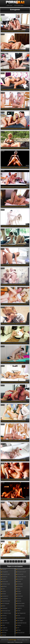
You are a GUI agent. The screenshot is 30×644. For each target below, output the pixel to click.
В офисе (4, 579)
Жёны (18, 589)
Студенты (4, 628)
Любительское (5, 601)
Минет (3, 606)
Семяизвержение (21, 623)
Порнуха (4, 616)
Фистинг (4, 633)
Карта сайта (11, 642)
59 (25, 561)
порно (23, 640)
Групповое (19, 584)
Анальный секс (21, 569)
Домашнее (19, 587)
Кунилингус (5, 596)
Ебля (3, 589)
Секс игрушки (5, 623)
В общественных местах (21, 577)
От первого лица (6, 613)
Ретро (18, 616)
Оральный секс (6, 611)
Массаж (19, 601)
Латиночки (19, 596)
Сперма (19, 625)
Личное (19, 599)
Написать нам (19, 642)
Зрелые (3, 594)
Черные (3, 635)
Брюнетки (4, 577)
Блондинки (4, 572)
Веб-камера (20, 579)
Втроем (18, 582)
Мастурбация (5, 604)
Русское (4, 618)
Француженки (20, 633)
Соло (3, 625)
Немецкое (4, 608)
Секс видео (20, 621)
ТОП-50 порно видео (19, 5)
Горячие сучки (5, 584)
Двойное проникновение (5, 587)
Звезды (18, 591)
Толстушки (4, 630)
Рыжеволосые (20, 618)
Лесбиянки (4, 599)
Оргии (18, 611)
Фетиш (18, 630)
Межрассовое (20, 604)
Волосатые (4, 582)
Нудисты (19, 608)
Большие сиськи (21, 572)
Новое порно (9, 5)
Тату (18, 628)
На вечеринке (20, 606)
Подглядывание (21, 613)
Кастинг (19, 594)
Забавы (3, 591)
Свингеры (4, 621)
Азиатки (4, 569)
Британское (20, 574)
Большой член (5, 574)
